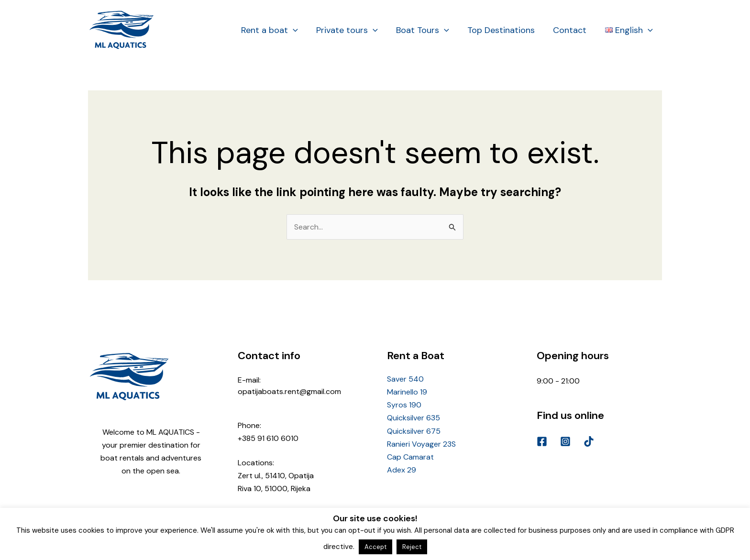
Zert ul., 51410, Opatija (276, 476)
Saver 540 (405, 379)
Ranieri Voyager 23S (421, 444)
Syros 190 (404, 405)
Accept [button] (375, 547)
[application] (299, 30)
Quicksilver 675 (414, 431)
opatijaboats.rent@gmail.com (289, 391)
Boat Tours (426, 30)
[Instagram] (565, 441)
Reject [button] (412, 547)
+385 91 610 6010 (268, 438)
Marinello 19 (407, 392)
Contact (572, 30)
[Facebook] (542, 441)
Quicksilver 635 (414, 418)
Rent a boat (275, 30)
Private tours (352, 30)
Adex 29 (402, 470)
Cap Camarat (410, 457)
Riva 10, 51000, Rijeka (274, 489)
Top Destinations (504, 30)
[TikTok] (589, 441)
